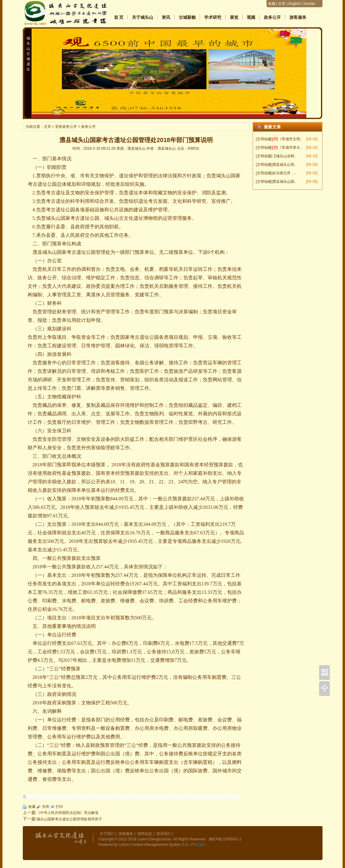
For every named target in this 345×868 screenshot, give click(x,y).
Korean (309, 4)
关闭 (46, 807)
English (294, 4)
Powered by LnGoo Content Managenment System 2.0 (143, 845)
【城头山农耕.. (284, 156)
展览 (234, 17)
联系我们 (164, 834)
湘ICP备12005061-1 (225, 839)
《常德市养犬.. (290, 148)
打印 (59, 807)
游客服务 (298, 17)
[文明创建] (264, 139)
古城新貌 (187, 17)
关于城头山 (143, 17)
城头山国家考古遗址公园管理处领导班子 (69, 819)
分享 (282, 4)
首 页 (119, 17)
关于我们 (107, 834)
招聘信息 (145, 834)
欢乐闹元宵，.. (284, 173)
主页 (47, 127)
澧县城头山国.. (284, 182)
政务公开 (272, 17)
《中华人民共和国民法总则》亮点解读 (67, 813)
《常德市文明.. (290, 139)
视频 (251, 17)
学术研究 (213, 17)
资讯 (166, 17)
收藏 (272, 4)
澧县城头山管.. (284, 165)
